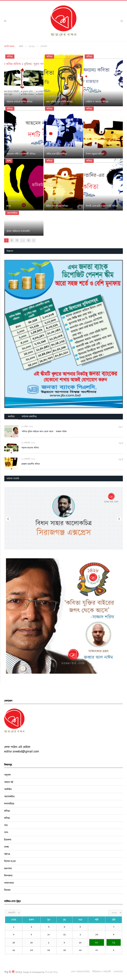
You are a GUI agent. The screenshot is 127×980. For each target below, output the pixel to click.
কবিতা (10, 56)
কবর (9, 206)
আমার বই (9, 782)
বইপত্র (7, 854)
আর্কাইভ (8, 789)
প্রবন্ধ (6, 847)
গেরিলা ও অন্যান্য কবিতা (97, 102)
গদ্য (6, 825)
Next (119, 519)
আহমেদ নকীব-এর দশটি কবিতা (21, 154)
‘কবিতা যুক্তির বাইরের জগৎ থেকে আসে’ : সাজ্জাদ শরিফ (44, 431)
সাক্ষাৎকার (9, 883)
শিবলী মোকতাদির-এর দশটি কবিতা (102, 206)
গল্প (9, 161)
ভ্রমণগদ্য (8, 868)
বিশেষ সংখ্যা (10, 861)
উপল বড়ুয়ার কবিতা (95, 154)
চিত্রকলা (8, 840)
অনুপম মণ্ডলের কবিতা (30, 448)
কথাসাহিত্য (9, 804)
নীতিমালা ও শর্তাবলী (102, 972)
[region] (64, 334)
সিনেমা (7, 890)
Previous (8, 519)
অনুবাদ (7, 775)
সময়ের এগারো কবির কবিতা (19, 102)
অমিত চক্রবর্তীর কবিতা (56, 154)
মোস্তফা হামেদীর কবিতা (31, 464)
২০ (97, 942)
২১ (114, 942)
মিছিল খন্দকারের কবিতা (57, 206)
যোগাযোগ (118, 972)
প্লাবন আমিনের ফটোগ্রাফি (18, 231)
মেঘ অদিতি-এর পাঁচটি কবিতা (59, 102)
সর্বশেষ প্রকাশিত (29, 416)
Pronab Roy (51, 972)
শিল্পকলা (8, 876)
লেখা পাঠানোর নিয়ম (80, 972)
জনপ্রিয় (11, 416)
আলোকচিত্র (12, 213)
